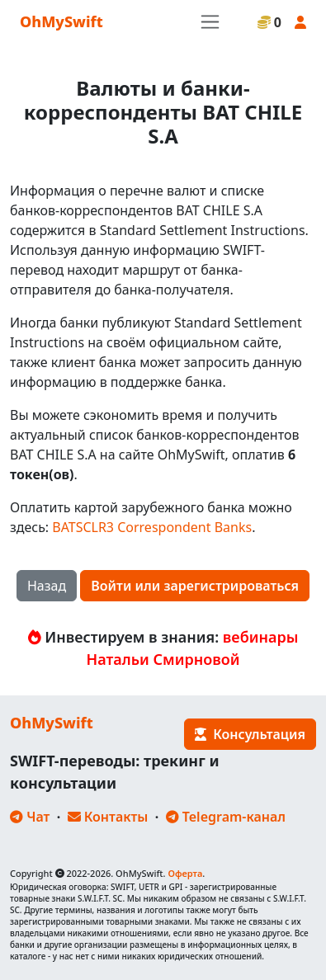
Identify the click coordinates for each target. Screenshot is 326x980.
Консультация (250, 734)
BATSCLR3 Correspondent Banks (152, 527)
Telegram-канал (226, 817)
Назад (47, 586)
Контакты (108, 817)
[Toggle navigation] (210, 22)
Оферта (185, 873)
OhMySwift (61, 21)
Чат (30, 817)
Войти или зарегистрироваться (195, 586)
